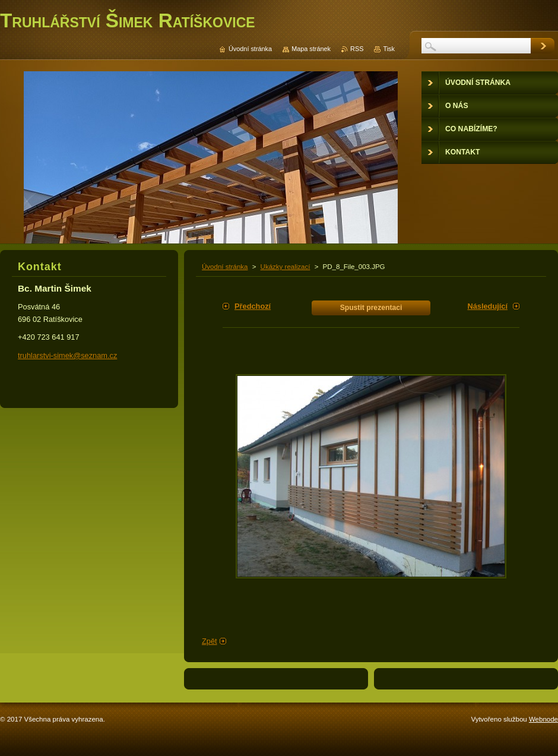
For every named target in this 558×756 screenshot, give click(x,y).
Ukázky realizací (286, 267)
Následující (487, 306)
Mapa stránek (311, 49)
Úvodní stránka (225, 267)
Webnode (543, 719)
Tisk (389, 49)
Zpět (210, 641)
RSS (357, 49)
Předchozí (253, 306)
